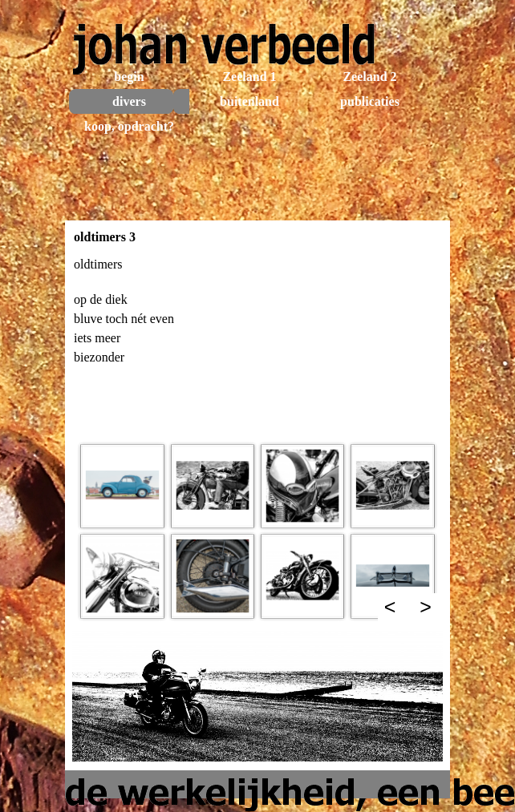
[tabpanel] (257, 343)
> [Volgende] (426, 607)
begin (129, 77)
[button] (122, 486)
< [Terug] (390, 607)
